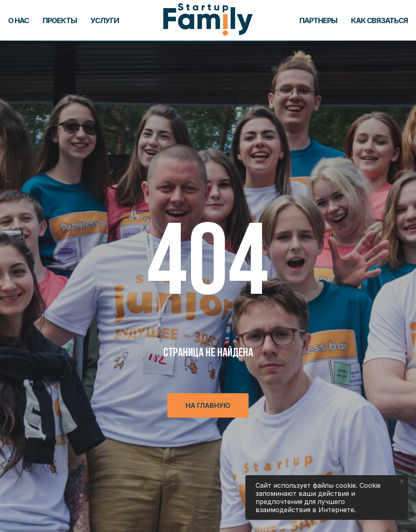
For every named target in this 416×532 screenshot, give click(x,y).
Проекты (60, 20)
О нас (18, 20)
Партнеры (318, 20)
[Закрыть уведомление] (402, 481)
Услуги (105, 20)
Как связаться (379, 20)
